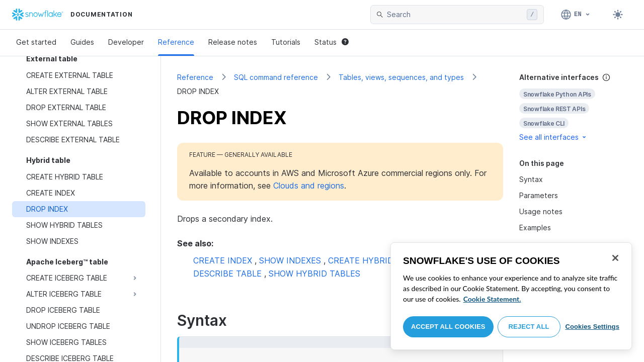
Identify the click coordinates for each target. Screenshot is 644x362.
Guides (82, 42)
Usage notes (541, 211)
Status (332, 42)
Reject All (529, 327)
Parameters (539, 195)
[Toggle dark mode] (618, 15)
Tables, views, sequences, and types (401, 77)
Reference (176, 42)
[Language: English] (576, 15)
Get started (36, 42)
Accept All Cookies (448, 327)
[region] (511, 296)
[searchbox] (455, 15)
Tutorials (286, 42)
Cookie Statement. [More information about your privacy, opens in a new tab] (492, 299)
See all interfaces (553, 137)
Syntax (531, 179)
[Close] (615, 258)
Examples (535, 228)
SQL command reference (276, 77)
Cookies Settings (592, 327)
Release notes (233, 42)
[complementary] (574, 107)
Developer (126, 42)
